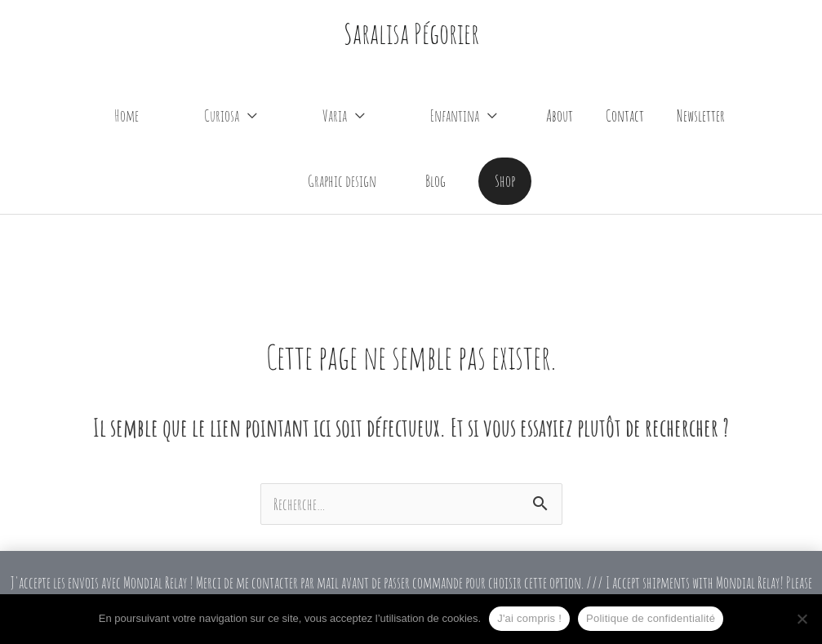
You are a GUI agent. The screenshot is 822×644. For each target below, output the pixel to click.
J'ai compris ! (529, 618)
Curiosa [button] (222, 115)
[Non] (802, 619)
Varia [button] (335, 115)
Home (127, 115)
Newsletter (701, 115)
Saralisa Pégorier (411, 33)
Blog (435, 181)
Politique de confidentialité (651, 618)
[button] (505, 181)
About (560, 115)
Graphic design (342, 181)
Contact (625, 115)
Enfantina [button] (455, 115)
